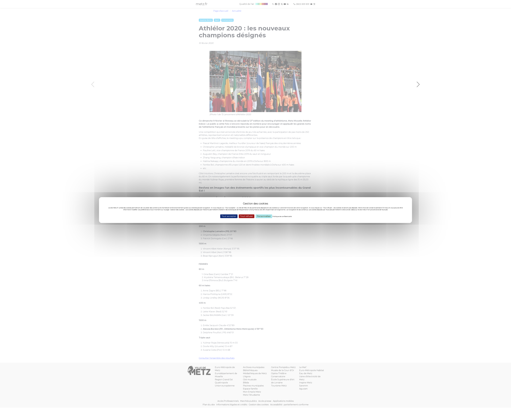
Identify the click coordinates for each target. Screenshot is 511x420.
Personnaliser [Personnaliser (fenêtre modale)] (264, 216)
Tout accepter (229, 216)
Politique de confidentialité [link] (282, 216)
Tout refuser (247, 216)
